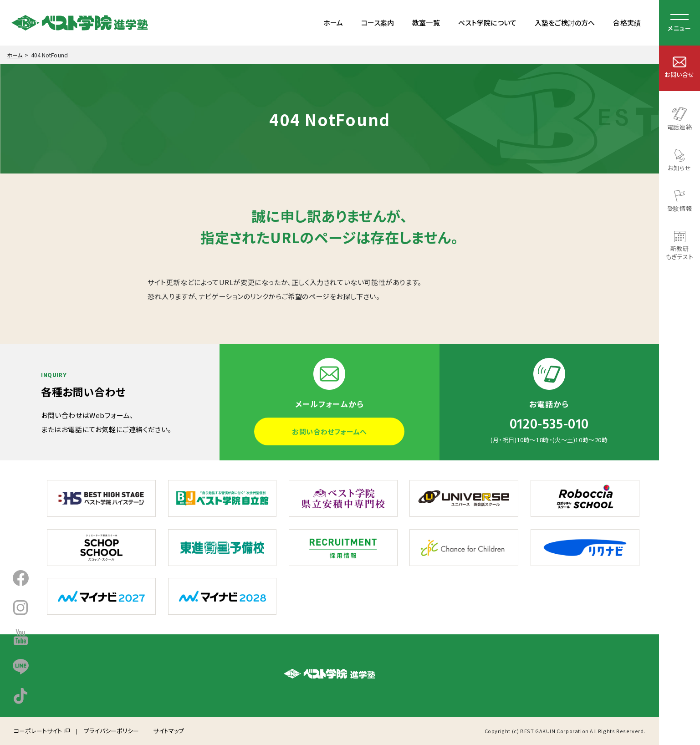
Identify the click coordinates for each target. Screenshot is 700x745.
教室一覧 (426, 23)
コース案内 (378, 23)
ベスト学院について (487, 23)
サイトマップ (169, 731)
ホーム (333, 23)
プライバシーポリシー (111, 731)
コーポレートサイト (38, 731)
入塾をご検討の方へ (565, 23)
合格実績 (627, 23)
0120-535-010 (549, 424)
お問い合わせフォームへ (330, 431)
